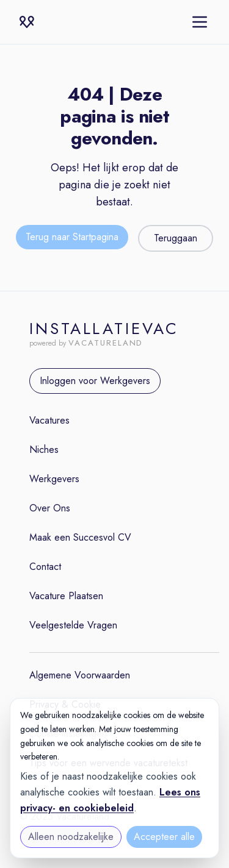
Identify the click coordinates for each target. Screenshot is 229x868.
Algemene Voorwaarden (80, 675)
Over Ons (50, 508)
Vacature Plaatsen (66, 596)
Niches (44, 450)
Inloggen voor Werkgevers (95, 381)
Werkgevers (54, 479)
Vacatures (49, 420)
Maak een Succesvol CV (80, 537)
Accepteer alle (164, 837)
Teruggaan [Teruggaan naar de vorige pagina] (176, 238)
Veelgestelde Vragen (73, 625)
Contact (45, 567)
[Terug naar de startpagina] (72, 238)
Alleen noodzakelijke (71, 837)
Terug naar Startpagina (72, 237)
